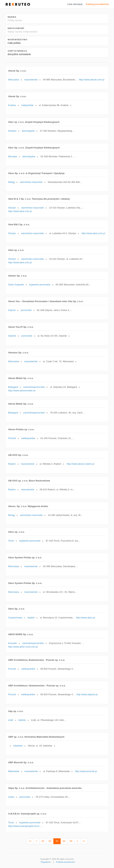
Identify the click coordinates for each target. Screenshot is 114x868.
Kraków (12, 105)
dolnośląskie (28, 131)
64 (64, 841)
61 (43, 841)
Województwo (17, 40)
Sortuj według (17, 51)
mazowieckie (31, 80)
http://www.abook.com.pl (92, 80)
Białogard (13, 387)
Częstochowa (15, 618)
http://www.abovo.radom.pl (80, 464)
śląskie (31, 618)
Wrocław (13, 156)
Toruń (11, 541)
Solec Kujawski (16, 285)
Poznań (12, 438)
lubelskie (18, 746)
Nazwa (12, 17)
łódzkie (22, 720)
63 (57, 841)
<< (30, 841)
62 (50, 841)
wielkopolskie (28, 438)
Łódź (11, 720)
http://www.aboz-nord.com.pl (23, 647)
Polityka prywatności (65, 862)
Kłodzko (12, 131)
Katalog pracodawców (97, 4)
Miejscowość (16, 28)
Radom (12, 464)
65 (71, 841)
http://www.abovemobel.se (22, 391)
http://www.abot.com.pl (20, 211)
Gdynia (12, 310)
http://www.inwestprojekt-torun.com (26, 826)
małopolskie (27, 105)
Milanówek (14, 771)
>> (84, 841)
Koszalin (13, 643)
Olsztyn (12, 208)
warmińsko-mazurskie (31, 182)
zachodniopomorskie (34, 387)
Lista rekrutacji (75, 4)
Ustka (11, 797)
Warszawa (14, 80)
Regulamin (46, 862)
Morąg (11, 515)
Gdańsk (12, 336)
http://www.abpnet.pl (87, 694)
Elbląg (11, 182)
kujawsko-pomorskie (40, 285)
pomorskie (26, 310)
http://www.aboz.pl (85, 618)
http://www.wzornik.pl (86, 771)
